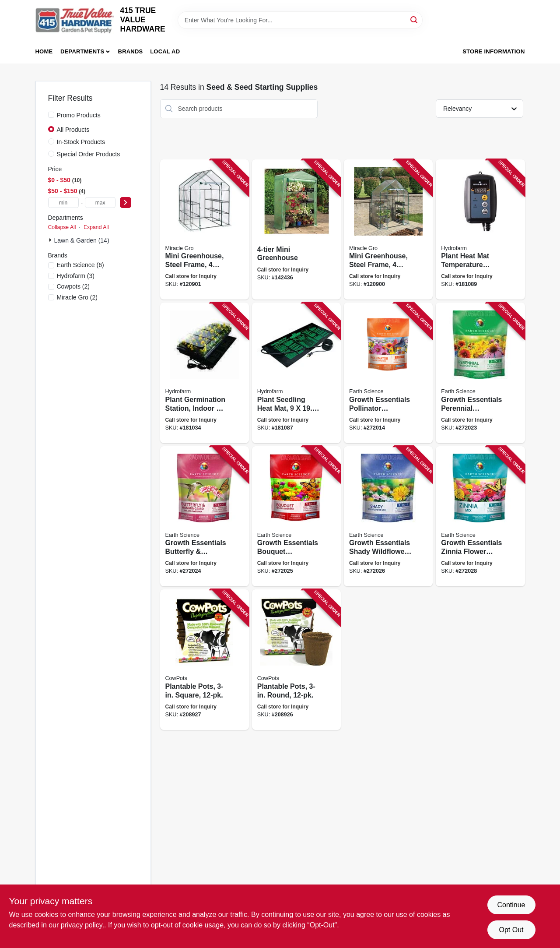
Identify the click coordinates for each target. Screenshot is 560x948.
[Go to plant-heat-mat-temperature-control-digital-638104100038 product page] (480, 230)
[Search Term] (300, 20)
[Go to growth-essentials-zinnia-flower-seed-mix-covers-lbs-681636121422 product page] (480, 516)
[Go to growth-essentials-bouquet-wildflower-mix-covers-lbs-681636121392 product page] (296, 516)
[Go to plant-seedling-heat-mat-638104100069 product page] (296, 373)
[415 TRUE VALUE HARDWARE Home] (75, 20)
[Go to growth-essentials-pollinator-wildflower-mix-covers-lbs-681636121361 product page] (388, 373)
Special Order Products (89, 154)
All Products (73, 130)
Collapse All (62, 227)
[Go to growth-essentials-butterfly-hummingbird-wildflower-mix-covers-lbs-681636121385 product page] (205, 516)
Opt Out (511, 930)
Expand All (96, 227)
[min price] (63, 203)
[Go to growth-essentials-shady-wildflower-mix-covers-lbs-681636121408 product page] (388, 516)
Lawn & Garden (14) (82, 240)
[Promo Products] (51, 115)
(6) (80, 265)
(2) (73, 286)
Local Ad (165, 51)
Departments (82, 51)
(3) (76, 276)
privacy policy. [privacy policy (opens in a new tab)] (82, 925)
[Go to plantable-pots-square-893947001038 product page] (205, 660)
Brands (131, 51)
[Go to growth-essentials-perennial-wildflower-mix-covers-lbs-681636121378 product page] (480, 373)
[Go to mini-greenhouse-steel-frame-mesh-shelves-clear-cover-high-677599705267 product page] (388, 230)
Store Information (493, 51)
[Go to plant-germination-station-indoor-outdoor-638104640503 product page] (205, 373)
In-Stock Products (81, 142)
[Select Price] (126, 203)
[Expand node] (51, 240)
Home (44, 51)
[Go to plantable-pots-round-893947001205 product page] (296, 660)
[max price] (100, 203)
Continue (511, 905)
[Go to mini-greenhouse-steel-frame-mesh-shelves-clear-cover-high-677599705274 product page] (205, 230)
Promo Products (79, 115)
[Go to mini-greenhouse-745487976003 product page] (296, 230)
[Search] (415, 19)
